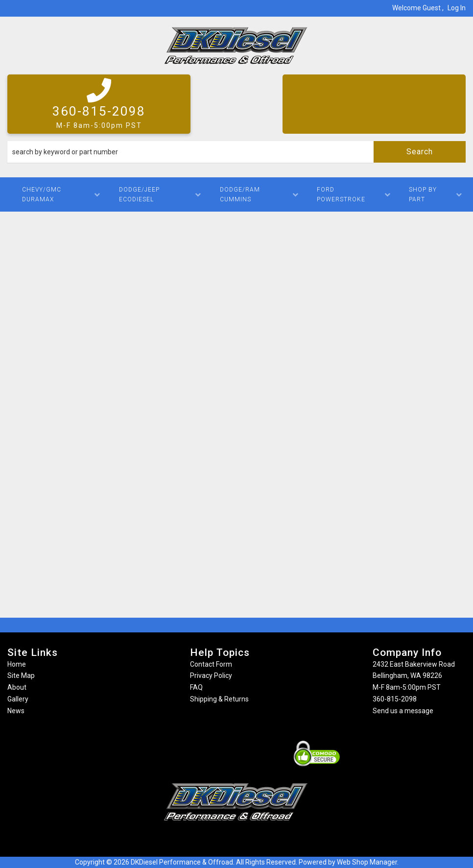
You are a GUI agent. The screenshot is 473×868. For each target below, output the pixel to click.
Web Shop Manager (367, 862)
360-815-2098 (395, 699)
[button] (236, 152)
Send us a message (403, 711)
